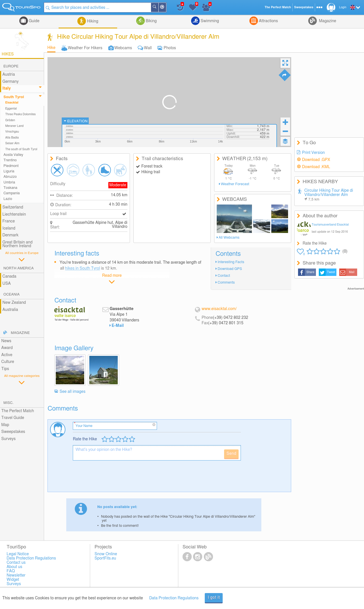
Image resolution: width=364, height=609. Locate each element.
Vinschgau (12, 132)
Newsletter (16, 575)
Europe (11, 66)
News (6, 341)
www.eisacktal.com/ (219, 309)
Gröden (10, 120)
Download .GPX (316, 160)
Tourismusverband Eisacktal (330, 225)
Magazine (327, 21)
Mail (352, 272)
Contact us (16, 563)
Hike (51, 48)
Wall (148, 48)
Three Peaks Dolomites (20, 114)
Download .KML (316, 167)
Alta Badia (12, 138)
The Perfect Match (18, 411)
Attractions (268, 21)
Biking (151, 21)
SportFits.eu (106, 558)
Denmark (11, 235)
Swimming (209, 21)
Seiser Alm (12, 143)
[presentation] (116, 478)
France (9, 221)
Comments (226, 283)
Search (158, 7)
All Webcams (229, 238)
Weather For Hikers (85, 48)
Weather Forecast (235, 184)
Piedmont (11, 166)
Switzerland (13, 207)
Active (7, 355)
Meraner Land (14, 126)
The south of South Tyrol (21, 149)
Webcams (123, 48)
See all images (73, 392)
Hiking (92, 21)
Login (343, 7)
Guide (34, 21)
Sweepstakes (13, 432)
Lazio (8, 199)
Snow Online (106, 554)
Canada (10, 276)
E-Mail (118, 326)
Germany (11, 82)
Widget (13, 580)
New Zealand (14, 303)
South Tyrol (14, 97)
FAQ (11, 571)
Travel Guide (13, 418)
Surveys (9, 439)
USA (7, 284)
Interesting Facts (231, 262)
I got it (214, 598)
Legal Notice (18, 554)
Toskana (10, 188)
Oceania (12, 295)
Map (5, 425)
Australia (10, 310)
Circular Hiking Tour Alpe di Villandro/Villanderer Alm (329, 195)
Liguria (9, 171)
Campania (12, 193)
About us (14, 567)
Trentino (10, 160)
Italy (7, 88)
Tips (5, 369)
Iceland (9, 228)
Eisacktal (12, 103)
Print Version (313, 153)
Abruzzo (10, 177)
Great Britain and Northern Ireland (18, 244)
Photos (170, 48)
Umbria (9, 182)
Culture (8, 362)
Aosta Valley (13, 155)
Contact (224, 276)
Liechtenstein (14, 214)
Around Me (166, 8)
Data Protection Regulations (174, 598)
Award (7, 348)
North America (19, 268)
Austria (9, 75)
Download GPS (230, 269)
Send (231, 454)
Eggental (11, 109)
